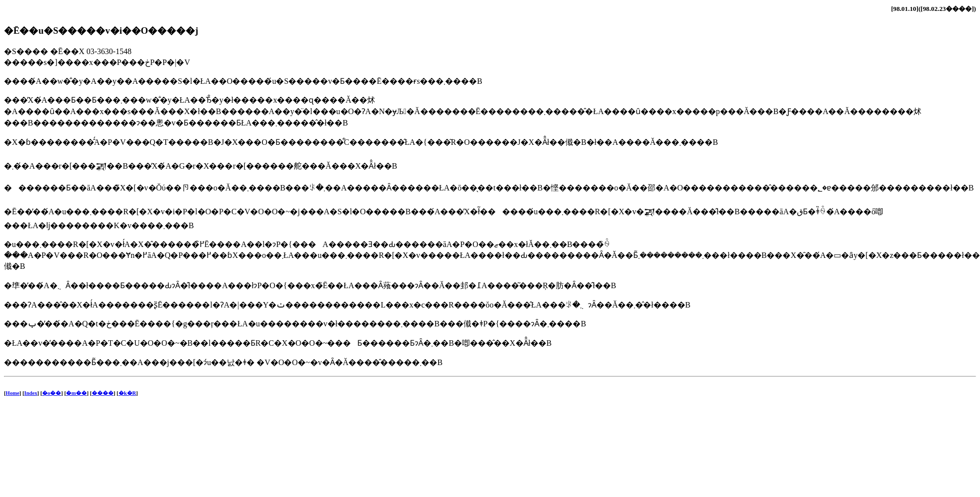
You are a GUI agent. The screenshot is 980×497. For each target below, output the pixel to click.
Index (31, 393)
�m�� (76, 393)
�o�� (52, 393)
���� (103, 393)
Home (13, 393)
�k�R (128, 393)
